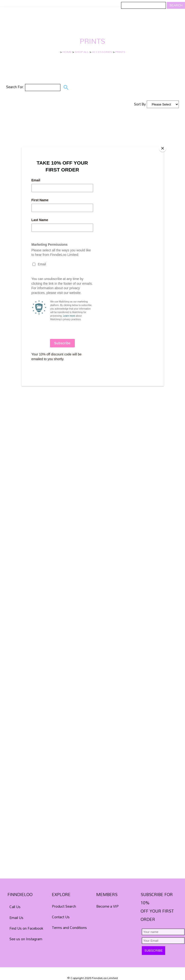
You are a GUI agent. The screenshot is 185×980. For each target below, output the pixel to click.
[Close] (163, 148)
